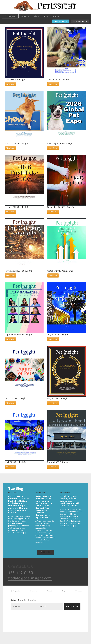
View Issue (10, 84)
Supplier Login (61, 21)
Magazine (13, 16)
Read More (46, 552)
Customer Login (80, 21)
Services (25, 16)
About (37, 16)
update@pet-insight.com (30, 578)
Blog (46, 16)
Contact (57, 16)
